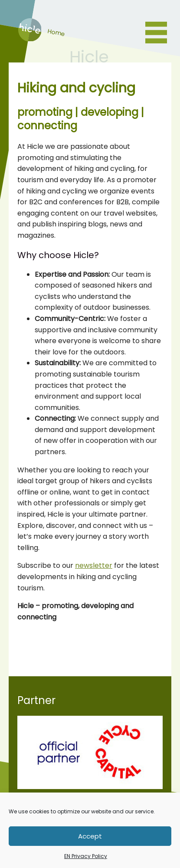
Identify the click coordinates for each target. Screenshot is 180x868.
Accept (90, 836)
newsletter (94, 565)
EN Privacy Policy (86, 856)
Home (28, 39)
